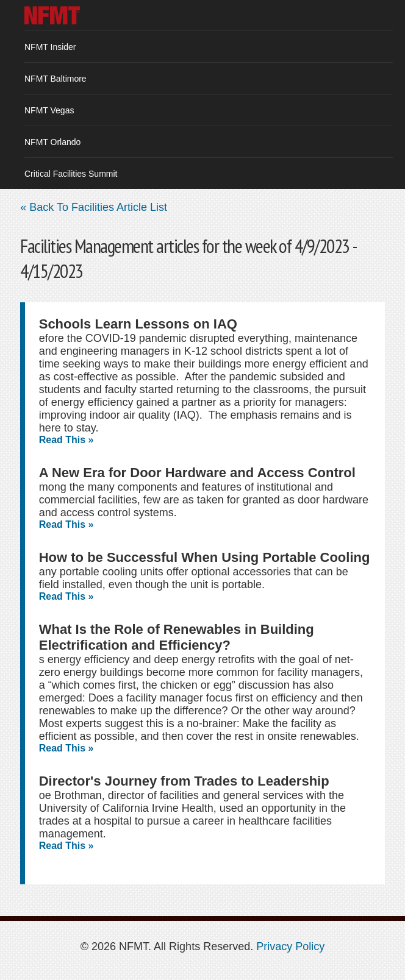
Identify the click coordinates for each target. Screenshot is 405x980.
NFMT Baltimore (56, 79)
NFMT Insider (50, 47)
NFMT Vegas (49, 110)
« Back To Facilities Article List (94, 207)
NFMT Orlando (52, 142)
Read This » (66, 440)
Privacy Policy (290, 946)
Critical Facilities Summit (71, 174)
